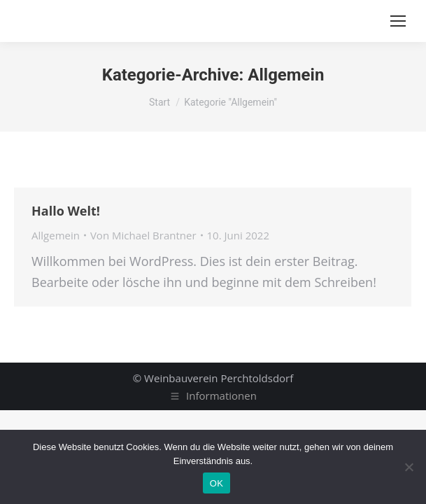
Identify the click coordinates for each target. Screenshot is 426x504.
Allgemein (56, 235)
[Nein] (409, 467)
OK (216, 483)
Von (143, 235)
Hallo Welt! (66, 211)
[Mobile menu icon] (398, 21)
